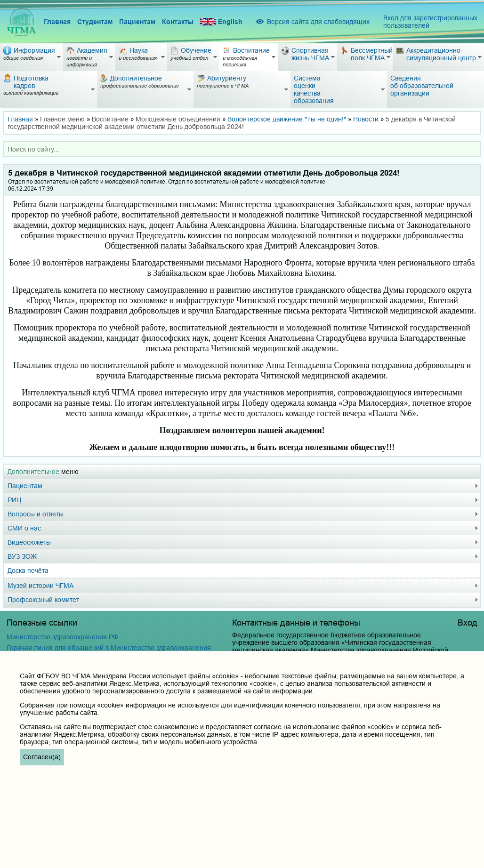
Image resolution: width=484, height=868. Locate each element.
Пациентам (137, 22)
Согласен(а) (42, 757)
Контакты (178, 22)
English (221, 22)
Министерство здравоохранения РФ (62, 637)
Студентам (95, 22)
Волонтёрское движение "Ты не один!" (287, 119)
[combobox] (242, 149)
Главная (57, 22)
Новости (366, 119)
